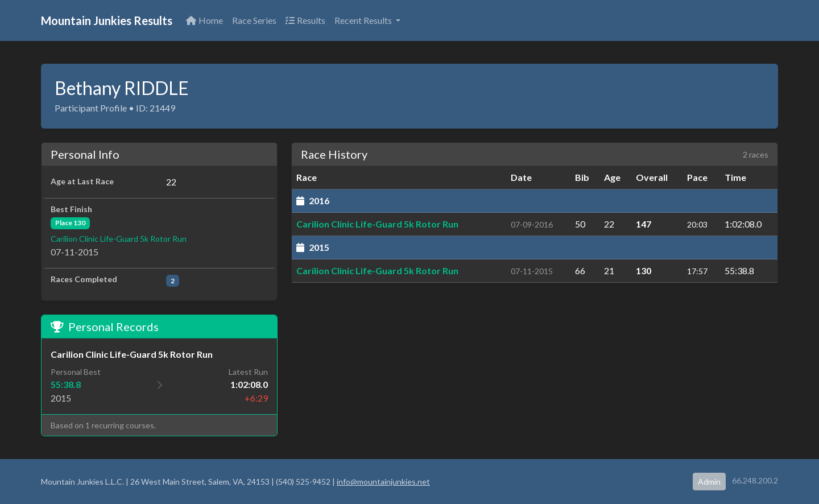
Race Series (254, 20)
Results (305, 20)
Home (204, 20)
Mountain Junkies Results (107, 20)
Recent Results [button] (364, 20)
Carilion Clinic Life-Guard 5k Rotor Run (119, 239)
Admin (709, 482)
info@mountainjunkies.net (383, 482)
